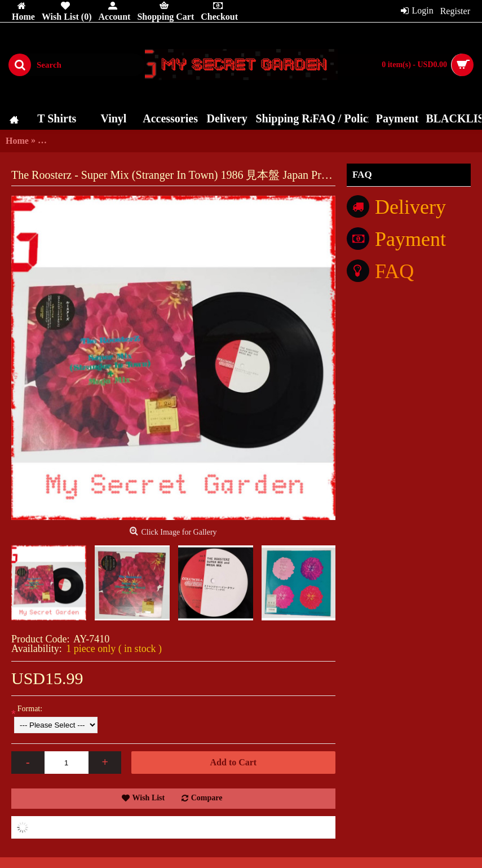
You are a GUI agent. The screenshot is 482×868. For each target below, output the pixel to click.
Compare (207, 798)
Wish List (149, 798)
